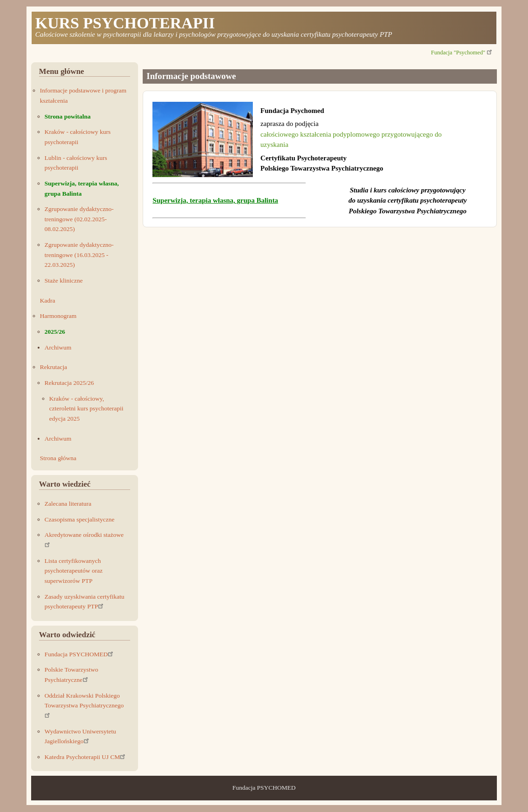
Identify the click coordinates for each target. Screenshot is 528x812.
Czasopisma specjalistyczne (79, 519)
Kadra (48, 300)
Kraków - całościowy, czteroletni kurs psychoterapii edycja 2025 (86, 409)
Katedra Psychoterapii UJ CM (86, 757)
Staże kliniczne (64, 281)
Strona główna (58, 458)
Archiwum (58, 347)
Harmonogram (58, 316)
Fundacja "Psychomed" (462, 53)
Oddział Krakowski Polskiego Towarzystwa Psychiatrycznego (84, 705)
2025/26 (55, 332)
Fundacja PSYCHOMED (79, 654)
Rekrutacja (53, 367)
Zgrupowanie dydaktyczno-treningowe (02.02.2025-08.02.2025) (79, 219)
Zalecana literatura (68, 504)
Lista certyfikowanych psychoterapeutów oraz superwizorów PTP (74, 571)
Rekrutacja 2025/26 (69, 383)
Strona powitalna (68, 116)
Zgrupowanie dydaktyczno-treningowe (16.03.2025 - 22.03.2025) (79, 255)
